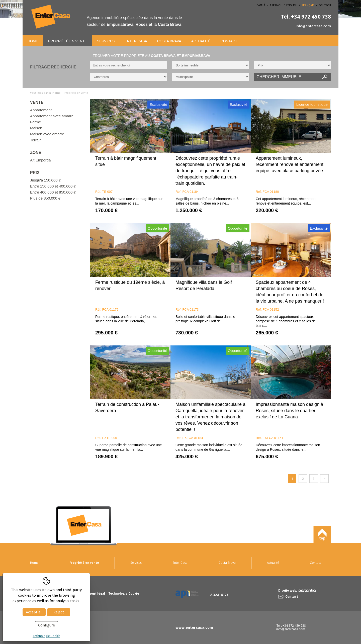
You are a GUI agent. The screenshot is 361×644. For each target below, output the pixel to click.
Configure (47, 625)
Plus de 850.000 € (45, 198)
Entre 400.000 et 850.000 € (53, 192)
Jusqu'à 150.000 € (45, 180)
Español (276, 5)
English (292, 5)
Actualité (201, 41)
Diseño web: (297, 591)
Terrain (36, 140)
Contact (229, 41)
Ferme (35, 122)
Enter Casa (136, 41)
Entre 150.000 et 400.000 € (53, 186)
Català (261, 5)
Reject (59, 612)
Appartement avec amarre (52, 116)
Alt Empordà (40, 160)
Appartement (41, 110)
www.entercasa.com (194, 627)
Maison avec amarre (47, 134)
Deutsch (325, 5)
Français (308, 5)
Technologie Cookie (46, 636)
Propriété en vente (68, 41)
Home (33, 41)
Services (106, 41)
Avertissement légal (90, 594)
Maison (36, 128)
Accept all (34, 612)
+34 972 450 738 (306, 17)
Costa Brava (169, 41)
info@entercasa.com (313, 26)
